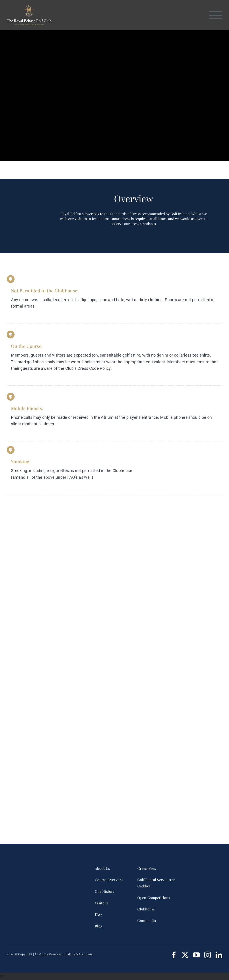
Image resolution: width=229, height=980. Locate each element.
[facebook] (174, 955)
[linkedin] (219, 955)
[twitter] (185, 955)
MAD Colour (84, 954)
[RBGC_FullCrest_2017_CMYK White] (43, 866)
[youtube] (196, 955)
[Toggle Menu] (216, 15)
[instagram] (208, 955)
